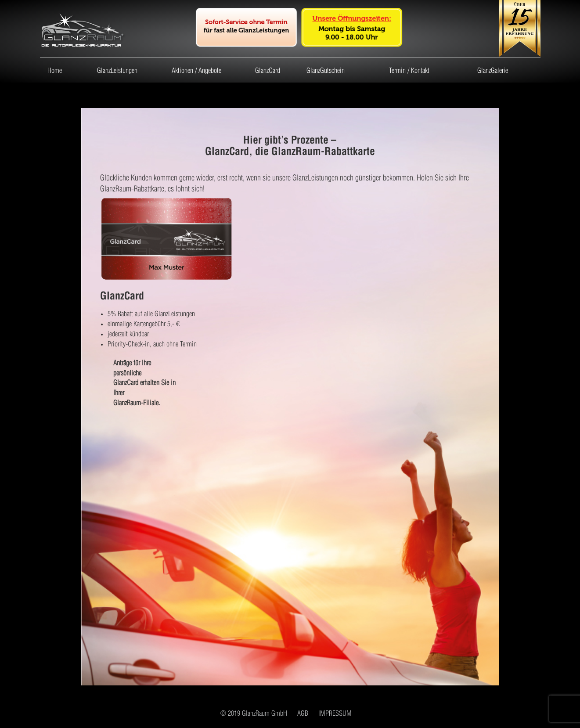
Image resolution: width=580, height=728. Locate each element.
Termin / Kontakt (409, 70)
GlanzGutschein (326, 70)
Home (55, 70)
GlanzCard (268, 70)
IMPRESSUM (335, 712)
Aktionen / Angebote (196, 70)
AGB (303, 712)
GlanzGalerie (493, 70)
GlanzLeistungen (117, 70)
